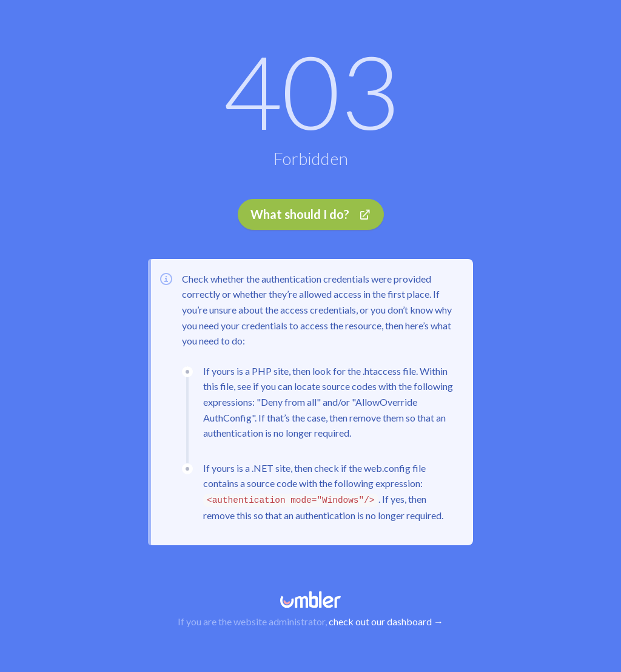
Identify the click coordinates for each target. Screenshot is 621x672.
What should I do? (311, 214)
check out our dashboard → (386, 621)
